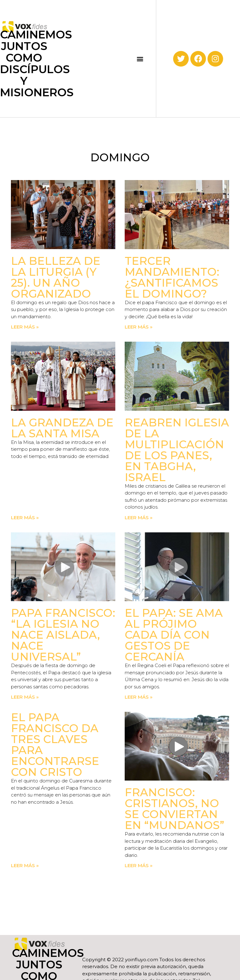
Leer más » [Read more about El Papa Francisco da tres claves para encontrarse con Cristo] (25, 865)
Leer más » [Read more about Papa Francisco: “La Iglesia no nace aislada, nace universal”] (25, 697)
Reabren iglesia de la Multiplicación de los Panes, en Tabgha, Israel (177, 450)
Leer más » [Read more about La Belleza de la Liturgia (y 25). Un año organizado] (25, 327)
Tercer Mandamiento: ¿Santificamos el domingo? (172, 277)
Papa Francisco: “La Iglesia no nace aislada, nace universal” (63, 635)
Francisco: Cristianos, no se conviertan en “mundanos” (175, 809)
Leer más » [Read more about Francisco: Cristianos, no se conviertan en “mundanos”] (139, 865)
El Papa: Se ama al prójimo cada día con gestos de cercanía (174, 635)
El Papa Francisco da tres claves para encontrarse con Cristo (55, 745)
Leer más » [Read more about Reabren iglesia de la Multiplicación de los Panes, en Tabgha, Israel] (139, 518)
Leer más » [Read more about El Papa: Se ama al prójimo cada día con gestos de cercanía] (139, 697)
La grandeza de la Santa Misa (62, 428)
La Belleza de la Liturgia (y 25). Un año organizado (56, 277)
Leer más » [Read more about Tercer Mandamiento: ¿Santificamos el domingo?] (139, 327)
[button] (140, 59)
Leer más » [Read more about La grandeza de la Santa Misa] (25, 518)
